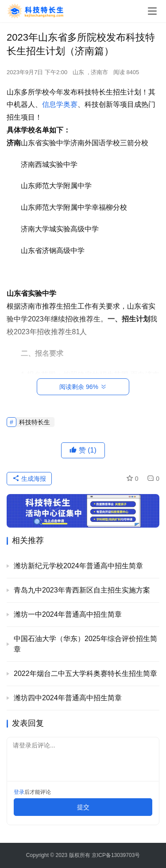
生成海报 (29, 479)
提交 (83, 807)
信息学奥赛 (60, 104)
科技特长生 (35, 422)
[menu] (152, 11)
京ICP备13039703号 (116, 855)
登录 (19, 792)
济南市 (99, 72)
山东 (78, 72)
